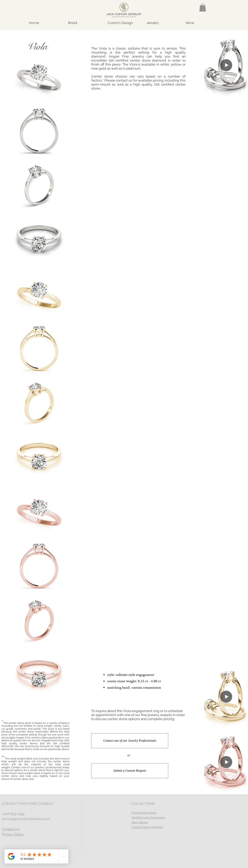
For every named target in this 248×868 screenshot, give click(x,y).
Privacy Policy (13, 834)
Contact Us (11, 829)
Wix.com (146, 862)
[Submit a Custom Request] (130, 771)
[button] (203, 7)
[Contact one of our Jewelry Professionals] (130, 741)
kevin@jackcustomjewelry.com (26, 819)
